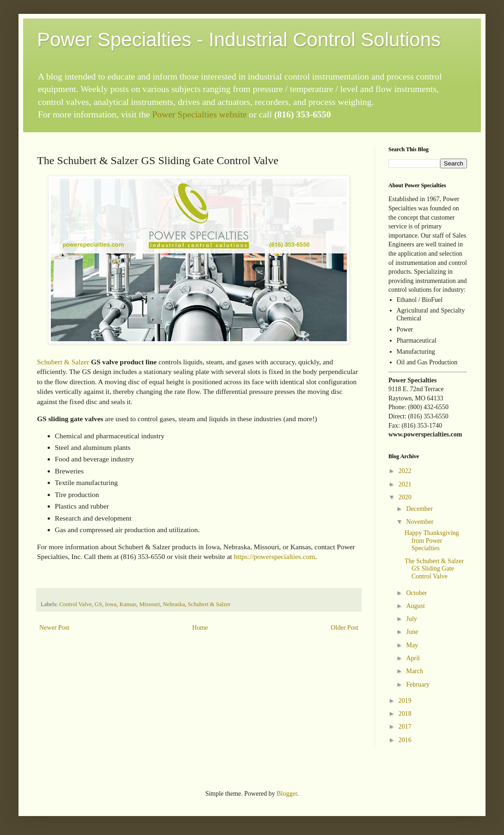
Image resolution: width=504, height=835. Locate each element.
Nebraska (174, 604)
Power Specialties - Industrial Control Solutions (239, 40)
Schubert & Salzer (63, 362)
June (412, 632)
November (420, 522)
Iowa (111, 604)
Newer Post (54, 628)
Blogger (287, 794)
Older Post (345, 628)
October (416, 593)
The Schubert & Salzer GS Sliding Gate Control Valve (434, 569)
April (413, 658)
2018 (405, 714)
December (419, 509)
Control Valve (75, 604)
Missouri (150, 604)
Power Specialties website (200, 114)
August (415, 606)
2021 (405, 484)
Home (200, 628)
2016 (405, 740)
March (415, 671)
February (418, 685)
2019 (405, 701)
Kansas (128, 604)
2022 (405, 471)
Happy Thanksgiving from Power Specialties (432, 541)
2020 (405, 497)
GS (98, 604)
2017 (405, 727)
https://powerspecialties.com (275, 556)
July (411, 619)
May (412, 645)
